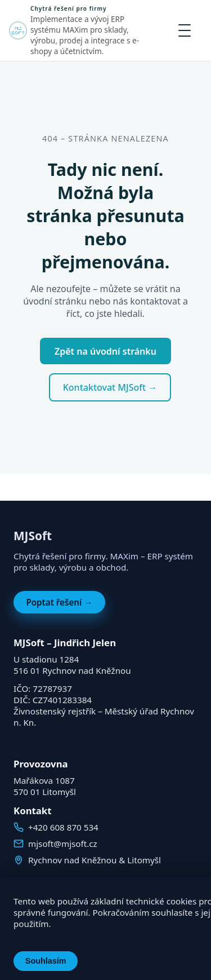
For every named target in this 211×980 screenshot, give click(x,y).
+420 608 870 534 (63, 827)
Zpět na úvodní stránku (105, 351)
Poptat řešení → (59, 602)
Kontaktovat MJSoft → (110, 387)
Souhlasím (46, 961)
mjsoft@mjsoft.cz (63, 844)
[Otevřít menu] (185, 30)
